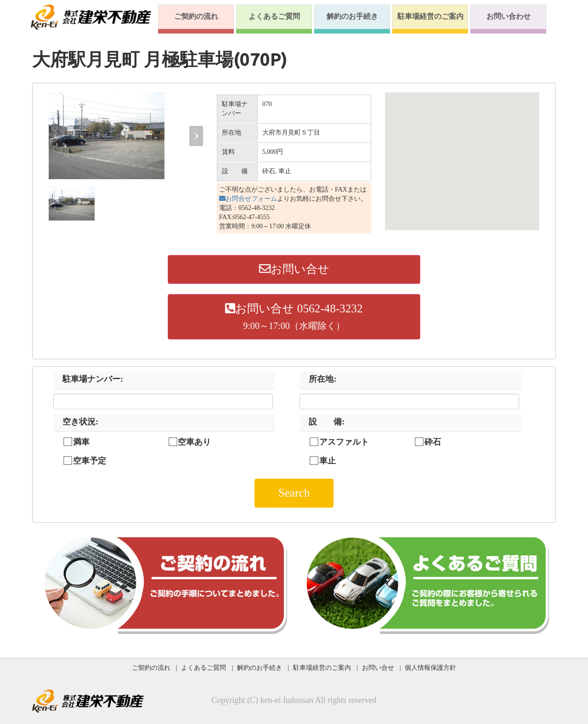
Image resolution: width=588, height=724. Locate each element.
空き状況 (80, 422)
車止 (328, 461)
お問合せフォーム (248, 199)
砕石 (433, 442)
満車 (81, 442)
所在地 (322, 379)
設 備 (327, 422)
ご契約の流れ (196, 17)
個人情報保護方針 (430, 667)
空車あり (194, 442)
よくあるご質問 (274, 17)
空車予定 (90, 461)
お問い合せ (294, 269)
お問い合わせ (509, 17)
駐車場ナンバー (93, 379)
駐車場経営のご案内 (430, 17)
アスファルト (344, 442)
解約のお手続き (352, 17)
